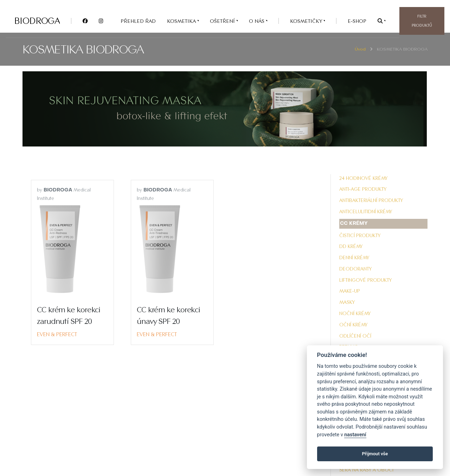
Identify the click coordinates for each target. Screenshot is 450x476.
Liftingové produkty (365, 280)
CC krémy (354, 224)
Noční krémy (355, 313)
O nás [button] (257, 21)
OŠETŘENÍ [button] (223, 21)
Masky (347, 302)
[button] (381, 21)
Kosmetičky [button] (307, 21)
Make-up (350, 291)
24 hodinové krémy (363, 178)
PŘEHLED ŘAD (138, 21)
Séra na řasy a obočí (366, 470)
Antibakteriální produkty (371, 200)
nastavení (355, 435)
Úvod (360, 49)
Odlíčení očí (355, 336)
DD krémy (351, 246)
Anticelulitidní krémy (366, 211)
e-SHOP (357, 21)
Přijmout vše (375, 454)
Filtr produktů (422, 21)
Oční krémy (353, 325)
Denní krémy (354, 257)
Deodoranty (355, 269)
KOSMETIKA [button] (182, 21)
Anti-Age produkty (363, 189)
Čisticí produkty (360, 235)
